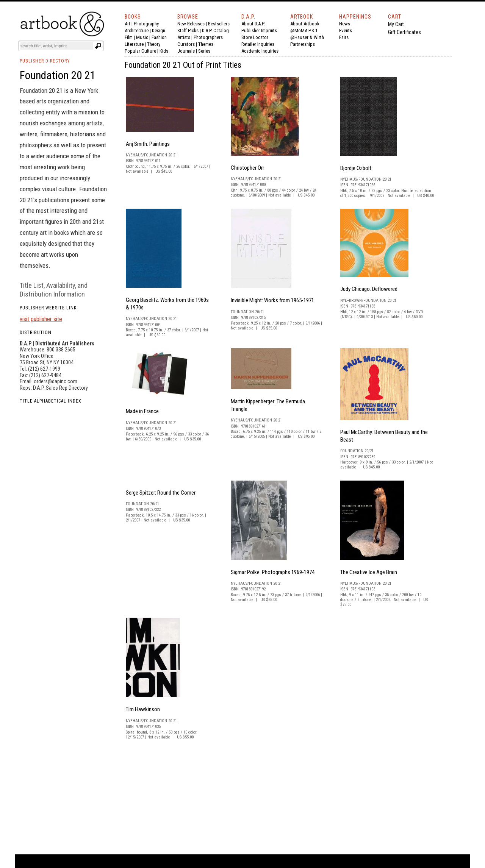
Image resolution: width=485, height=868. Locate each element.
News (345, 24)
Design (159, 30)
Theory (154, 44)
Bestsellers (219, 24)
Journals (186, 51)
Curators (186, 44)
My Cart (396, 24)
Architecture (137, 30)
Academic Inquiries (260, 51)
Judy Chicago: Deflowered (369, 289)
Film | (130, 37)
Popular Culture (140, 51)
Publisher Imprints (259, 30)
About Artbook (305, 24)
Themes (206, 44)
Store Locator (255, 37)
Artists (184, 37)
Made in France (142, 411)
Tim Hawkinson (143, 709)
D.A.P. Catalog (215, 30)
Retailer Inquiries (258, 44)
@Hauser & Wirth (307, 37)
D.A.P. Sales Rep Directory (60, 388)
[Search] (56, 46)
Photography (146, 24)
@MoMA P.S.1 (304, 30)
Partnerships (303, 44)
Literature (134, 44)
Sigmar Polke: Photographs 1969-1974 (273, 572)
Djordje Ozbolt (356, 168)
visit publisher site (41, 319)
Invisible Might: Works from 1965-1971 (272, 300)
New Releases (191, 24)
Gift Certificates (404, 32)
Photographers (208, 37)
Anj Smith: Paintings (148, 144)
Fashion (159, 37)
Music (142, 37)
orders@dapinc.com (56, 381)
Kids (164, 51)
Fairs (344, 37)
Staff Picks (188, 30)
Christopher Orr (247, 168)
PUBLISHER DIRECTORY (45, 61)
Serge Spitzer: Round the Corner (161, 493)
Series (204, 51)
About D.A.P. (253, 24)
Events (346, 30)
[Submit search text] (98, 46)
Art (128, 24)
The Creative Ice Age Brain (369, 572)
